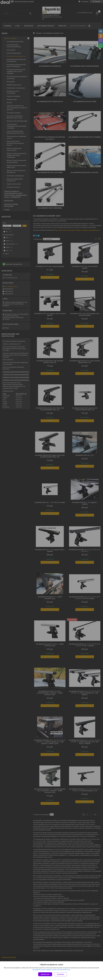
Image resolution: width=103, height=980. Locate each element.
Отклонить (61, 974)
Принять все (45, 974)
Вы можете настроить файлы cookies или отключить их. (51, 970)
